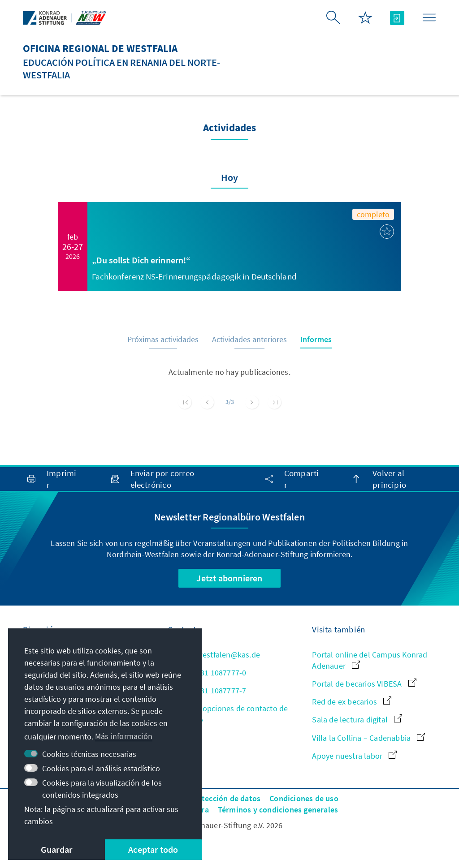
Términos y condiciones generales (278, 810)
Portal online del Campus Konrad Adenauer (370, 660)
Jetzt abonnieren (229, 578)
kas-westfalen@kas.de (214, 655)
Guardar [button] (56, 849)
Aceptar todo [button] (153, 849)
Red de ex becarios (352, 702)
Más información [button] (124, 736)
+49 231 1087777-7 (207, 690)
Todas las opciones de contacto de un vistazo (228, 714)
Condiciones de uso (304, 798)
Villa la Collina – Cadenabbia (368, 738)
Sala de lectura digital (357, 720)
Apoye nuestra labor (354, 756)
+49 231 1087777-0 (207, 672)
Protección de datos (225, 798)
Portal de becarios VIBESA (364, 684)
